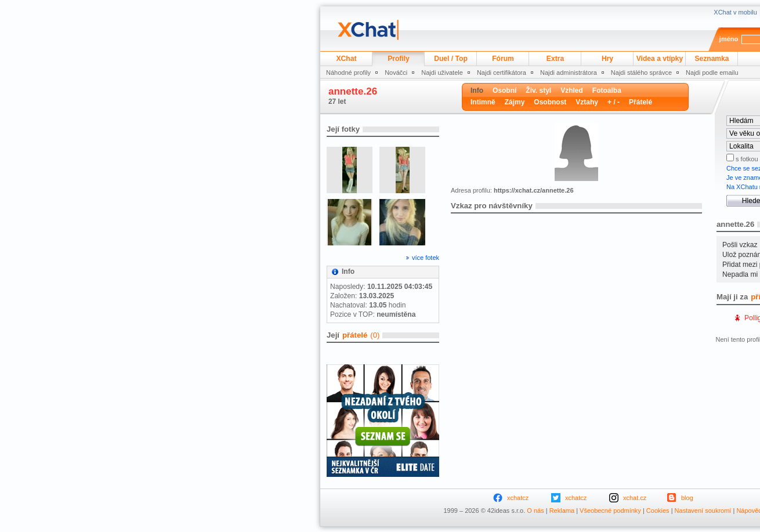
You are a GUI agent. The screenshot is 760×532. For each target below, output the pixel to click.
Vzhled (572, 91)
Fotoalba (607, 91)
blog (687, 498)
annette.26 (353, 91)
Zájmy (515, 102)
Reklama (562, 511)
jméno (729, 39)
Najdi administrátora (569, 73)
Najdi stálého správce (641, 73)
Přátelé (640, 102)
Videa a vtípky (660, 59)
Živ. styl (538, 91)
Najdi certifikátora (502, 73)
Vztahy (587, 102)
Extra (555, 59)
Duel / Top (451, 59)
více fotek (426, 258)
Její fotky (343, 129)
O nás (535, 511)
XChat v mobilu (735, 12)
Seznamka (712, 59)
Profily (399, 59)
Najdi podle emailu (712, 73)
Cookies (658, 511)
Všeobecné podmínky (610, 511)
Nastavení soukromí (703, 511)
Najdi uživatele (442, 73)
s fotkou (746, 159)
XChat (347, 59)
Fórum (503, 59)
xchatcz (518, 498)
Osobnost (550, 102)
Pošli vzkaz (740, 245)
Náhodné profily (348, 73)
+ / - (614, 102)
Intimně (483, 102)
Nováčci (396, 73)
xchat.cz (635, 498)
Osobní (504, 91)
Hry (607, 59)
